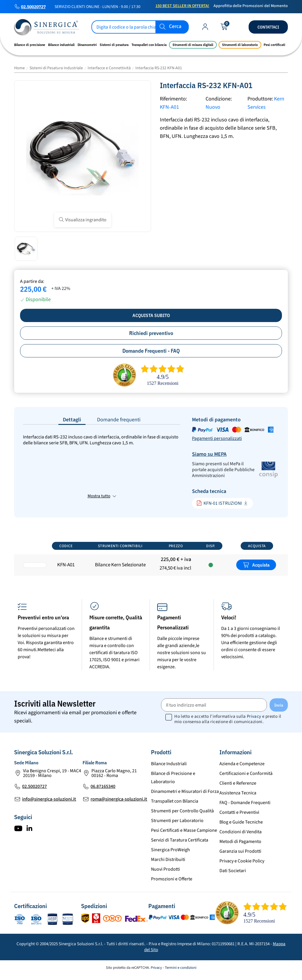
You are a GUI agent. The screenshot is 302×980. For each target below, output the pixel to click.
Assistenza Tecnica (238, 798)
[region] (151, 561)
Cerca (175, 27)
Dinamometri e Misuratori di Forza (185, 796)
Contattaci (268, 27)
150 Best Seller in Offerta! (182, 6)
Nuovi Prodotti (165, 874)
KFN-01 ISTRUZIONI (219, 503)
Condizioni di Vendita (241, 837)
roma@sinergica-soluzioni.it (119, 804)
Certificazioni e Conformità (246, 778)
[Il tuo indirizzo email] (214, 710)
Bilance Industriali (169, 769)
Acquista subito (151, 315)
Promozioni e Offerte (172, 884)
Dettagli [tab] (72, 420)
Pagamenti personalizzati (217, 438)
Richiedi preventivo (151, 333)
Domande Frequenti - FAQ (151, 351)
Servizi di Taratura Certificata (180, 845)
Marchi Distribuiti (168, 864)
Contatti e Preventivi (239, 817)
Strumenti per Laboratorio (177, 826)
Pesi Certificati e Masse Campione (184, 835)
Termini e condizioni (181, 973)
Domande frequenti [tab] (119, 420)
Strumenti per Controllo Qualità (182, 816)
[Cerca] (140, 27)
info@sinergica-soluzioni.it (49, 804)
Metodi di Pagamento (240, 847)
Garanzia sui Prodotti (240, 856)
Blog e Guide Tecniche (241, 827)
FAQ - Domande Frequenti (245, 808)
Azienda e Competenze (242, 769)
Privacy (254, 721)
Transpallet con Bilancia (175, 806)
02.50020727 (33, 7)
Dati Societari (233, 876)
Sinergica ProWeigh (170, 855)
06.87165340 (103, 791)
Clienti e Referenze (238, 788)
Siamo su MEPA (209, 454)
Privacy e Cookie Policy (242, 866)
